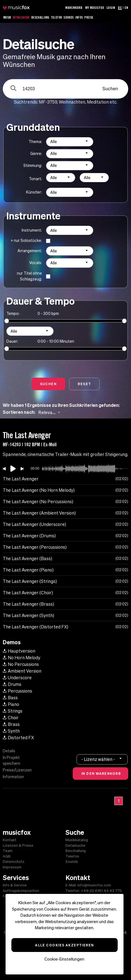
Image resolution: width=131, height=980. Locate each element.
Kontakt (10, 840)
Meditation (98, 102)
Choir (11, 718)
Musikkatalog (77, 840)
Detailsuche (21, 17)
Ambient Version (22, 671)
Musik (7, 17)
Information (13, 777)
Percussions (17, 691)
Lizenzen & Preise (18, 845)
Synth (11, 731)
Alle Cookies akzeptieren (65, 945)
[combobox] (70, 142)
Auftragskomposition (21, 891)
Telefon (57, 17)
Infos (79, 17)
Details (9, 751)
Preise (89, 17)
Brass (11, 724)
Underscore (17, 678)
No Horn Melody (22, 658)
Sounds (69, 17)
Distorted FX (18, 738)
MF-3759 (48, 102)
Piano (11, 704)
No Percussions (21, 664)
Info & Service (15, 885)
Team (8, 851)
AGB (7, 856)
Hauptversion (19, 651)
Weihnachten (72, 102)
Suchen (110, 89)
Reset (84, 384)
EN (126, 7)
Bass (10, 698)
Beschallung (40, 17)
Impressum (12, 867)
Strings (13, 711)
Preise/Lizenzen (17, 770)
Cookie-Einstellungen (64, 959)
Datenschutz (14, 862)
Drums (12, 684)
